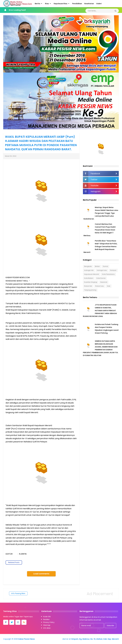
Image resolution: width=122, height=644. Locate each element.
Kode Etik (47, 617)
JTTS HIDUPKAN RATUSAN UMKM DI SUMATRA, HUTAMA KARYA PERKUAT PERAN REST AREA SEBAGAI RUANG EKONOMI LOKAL (100, 311)
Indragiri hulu (102, 270)
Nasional (104, 282)
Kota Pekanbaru (108, 274)
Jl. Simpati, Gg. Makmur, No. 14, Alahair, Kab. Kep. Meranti (94, 639)
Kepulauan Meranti (92, 274)
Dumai (105, 266)
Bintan (97, 266)
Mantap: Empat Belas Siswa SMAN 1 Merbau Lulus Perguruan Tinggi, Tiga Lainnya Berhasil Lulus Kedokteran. (101, 213)
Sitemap (47, 625)
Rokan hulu (100, 286)
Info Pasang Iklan (18, 593)
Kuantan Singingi (91, 282)
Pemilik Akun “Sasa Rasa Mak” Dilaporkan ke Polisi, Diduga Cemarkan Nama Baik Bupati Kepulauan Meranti (100, 247)
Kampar (113, 270)
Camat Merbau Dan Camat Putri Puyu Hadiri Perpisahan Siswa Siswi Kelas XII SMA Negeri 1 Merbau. (100, 230)
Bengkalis (88, 266)
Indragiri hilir (89, 270)
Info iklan (47, 628)
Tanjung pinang (90, 290)
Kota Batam (89, 278)
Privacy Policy (49, 622)
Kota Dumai (101, 278)
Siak (109, 286)
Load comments (41, 574)
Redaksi (46, 619)
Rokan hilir (88, 286)
